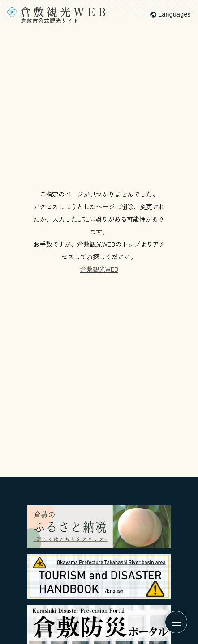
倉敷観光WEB (99, 269)
